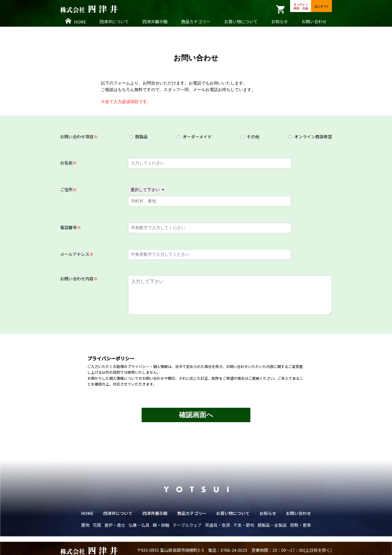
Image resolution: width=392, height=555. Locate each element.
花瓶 (97, 525)
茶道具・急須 (217, 525)
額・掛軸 (161, 525)
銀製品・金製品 (272, 525)
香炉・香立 (115, 525)
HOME (76, 21)
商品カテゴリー (196, 21)
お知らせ (280, 21)
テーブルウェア (187, 525)
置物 (85, 525)
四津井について (114, 21)
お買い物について (241, 21)
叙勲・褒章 (301, 525)
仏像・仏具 (139, 525)
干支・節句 (244, 525)
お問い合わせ (314, 21)
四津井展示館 (155, 21)
